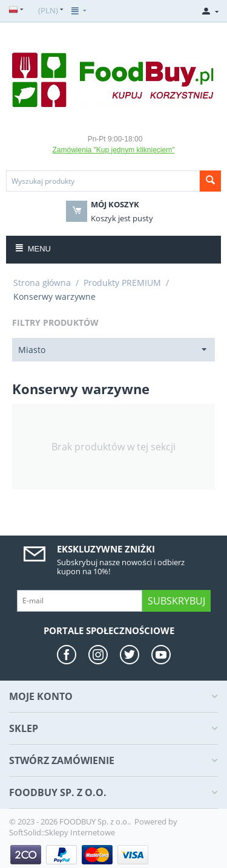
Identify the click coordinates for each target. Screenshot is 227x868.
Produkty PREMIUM (122, 283)
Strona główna (42, 283)
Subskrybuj (176, 601)
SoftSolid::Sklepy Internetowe (62, 832)
